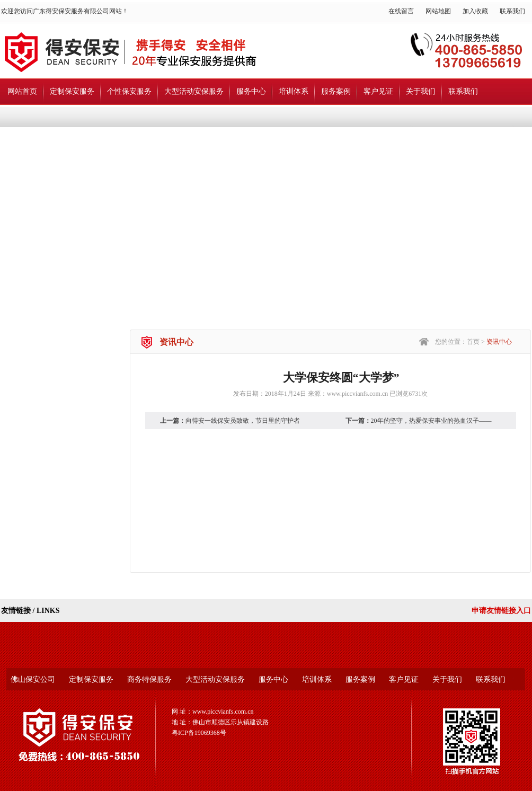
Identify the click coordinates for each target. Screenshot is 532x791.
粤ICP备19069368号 (199, 733)
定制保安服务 (72, 91)
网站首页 (22, 91)
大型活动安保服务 (194, 91)
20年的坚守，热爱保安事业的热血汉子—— (431, 421)
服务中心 (251, 91)
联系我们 (512, 11)
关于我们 (421, 91)
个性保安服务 (129, 91)
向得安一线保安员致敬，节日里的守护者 (243, 421)
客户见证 (378, 91)
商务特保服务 (149, 679)
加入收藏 (475, 11)
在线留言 (401, 11)
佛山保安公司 (33, 679)
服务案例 (336, 91)
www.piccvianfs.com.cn (358, 394)
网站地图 (438, 11)
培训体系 (294, 91)
